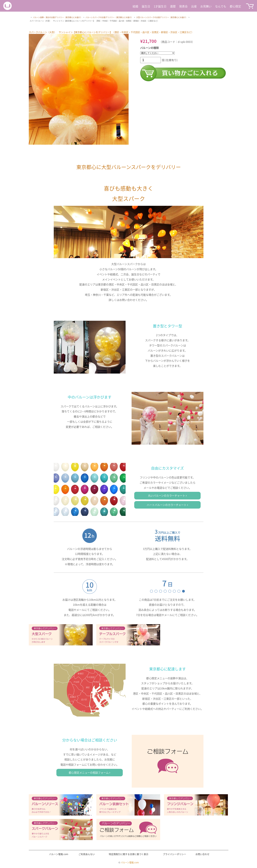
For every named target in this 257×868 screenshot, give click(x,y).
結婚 (135, 6)
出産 (194, 6)
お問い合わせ (202, 854)
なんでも (221, 6)
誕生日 (146, 6)
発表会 (183, 6)
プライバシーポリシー (174, 854)
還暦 (173, 6)
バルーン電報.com (59, 854)
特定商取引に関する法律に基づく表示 (129, 854)
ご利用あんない (87, 854)
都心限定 (235, 6)
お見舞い (206, 6)
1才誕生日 (160, 6)
